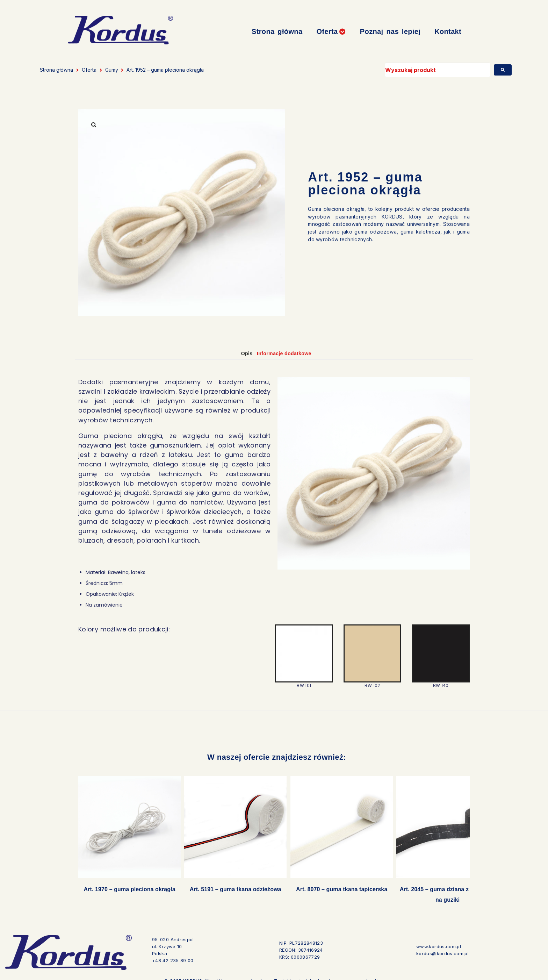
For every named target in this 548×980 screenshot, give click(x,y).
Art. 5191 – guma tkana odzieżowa (225, 883)
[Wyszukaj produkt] (438, 70)
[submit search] (503, 70)
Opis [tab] (242, 353)
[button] (331, 32)
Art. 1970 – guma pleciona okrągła (126, 883)
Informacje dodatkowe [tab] (288, 353)
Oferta (89, 70)
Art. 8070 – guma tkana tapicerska (323, 883)
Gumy (112, 70)
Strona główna (56, 70)
